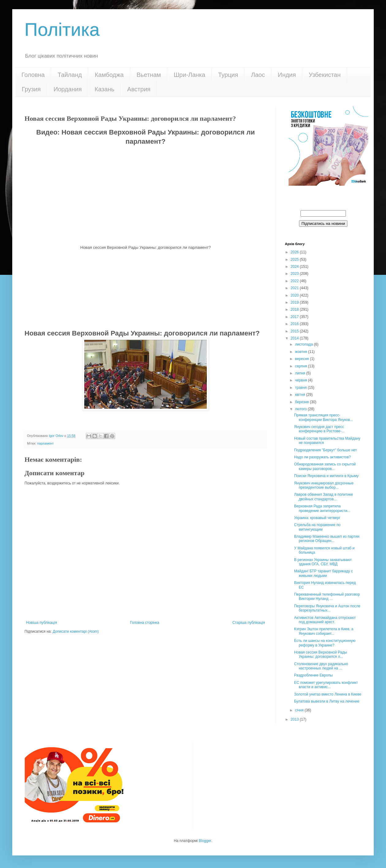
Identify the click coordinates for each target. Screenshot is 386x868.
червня (301, 380)
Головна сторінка (145, 623)
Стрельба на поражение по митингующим (317, 527)
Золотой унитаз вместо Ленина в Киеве (328, 694)
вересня (303, 359)
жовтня (302, 352)
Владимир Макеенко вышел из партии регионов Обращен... (327, 539)
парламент (45, 443)
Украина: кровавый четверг (317, 518)
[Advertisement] (146, 289)
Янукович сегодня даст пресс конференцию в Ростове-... (319, 429)
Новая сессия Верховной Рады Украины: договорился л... (321, 654)
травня (301, 388)
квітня (301, 395)
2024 (295, 267)
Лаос (258, 75)
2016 (295, 324)
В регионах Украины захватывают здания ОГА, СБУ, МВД (323, 562)
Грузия (31, 89)
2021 (295, 288)
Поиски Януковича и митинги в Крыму (326, 476)
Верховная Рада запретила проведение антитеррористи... (322, 508)
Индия (287, 75)
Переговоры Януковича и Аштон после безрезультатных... (327, 608)
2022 (295, 281)
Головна (33, 75)
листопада (305, 344)
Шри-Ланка (189, 75)
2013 (295, 719)
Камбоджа (109, 75)
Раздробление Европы (313, 675)
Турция (228, 75)
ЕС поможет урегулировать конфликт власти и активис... (326, 685)
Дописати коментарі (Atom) (76, 631)
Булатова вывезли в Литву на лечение (327, 701)
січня (300, 710)
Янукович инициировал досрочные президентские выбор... (324, 485)
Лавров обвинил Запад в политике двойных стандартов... (324, 497)
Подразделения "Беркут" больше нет (325, 450)
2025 (295, 260)
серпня (301, 366)
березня (302, 402)
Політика (62, 30)
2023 (295, 274)
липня (301, 373)
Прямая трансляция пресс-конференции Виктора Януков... (324, 417)
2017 (295, 317)
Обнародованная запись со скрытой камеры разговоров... (325, 466)
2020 (295, 295)
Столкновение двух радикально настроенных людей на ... (321, 666)
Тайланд (70, 75)
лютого (301, 409)
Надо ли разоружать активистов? (322, 457)
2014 (295, 338)
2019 (295, 302)
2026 (295, 252)
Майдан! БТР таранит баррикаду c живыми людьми (324, 573)
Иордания (68, 89)
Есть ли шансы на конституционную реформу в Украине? (325, 643)
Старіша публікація (249, 623)
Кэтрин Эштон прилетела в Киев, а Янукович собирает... (324, 631)
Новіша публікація (42, 623)
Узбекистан (325, 75)
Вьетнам (149, 75)
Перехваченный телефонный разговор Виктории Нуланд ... (327, 597)
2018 (295, 309)
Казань (104, 89)
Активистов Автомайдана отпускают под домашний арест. (325, 620)
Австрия (139, 89)
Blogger (205, 841)
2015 (295, 331)
